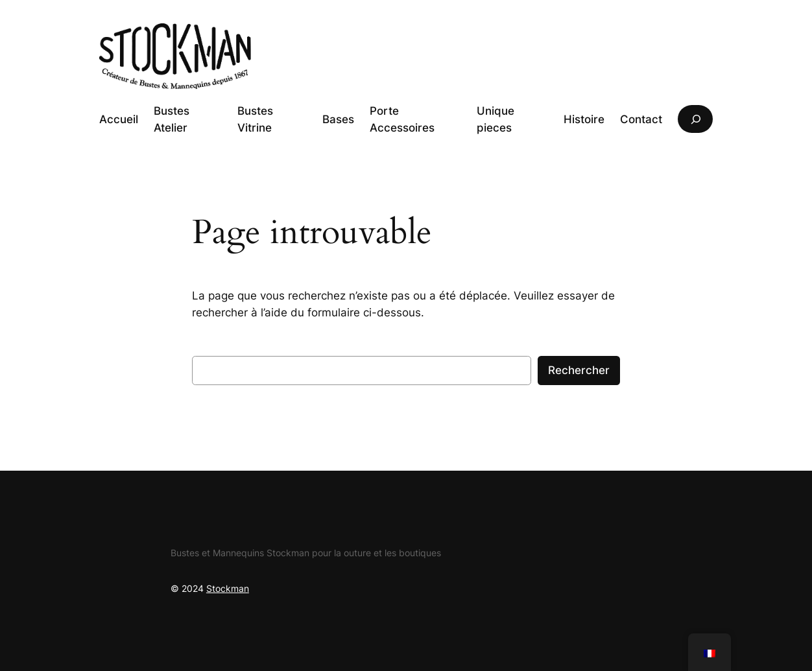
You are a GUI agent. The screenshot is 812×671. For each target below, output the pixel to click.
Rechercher (579, 370)
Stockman (228, 588)
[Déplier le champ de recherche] (695, 119)
